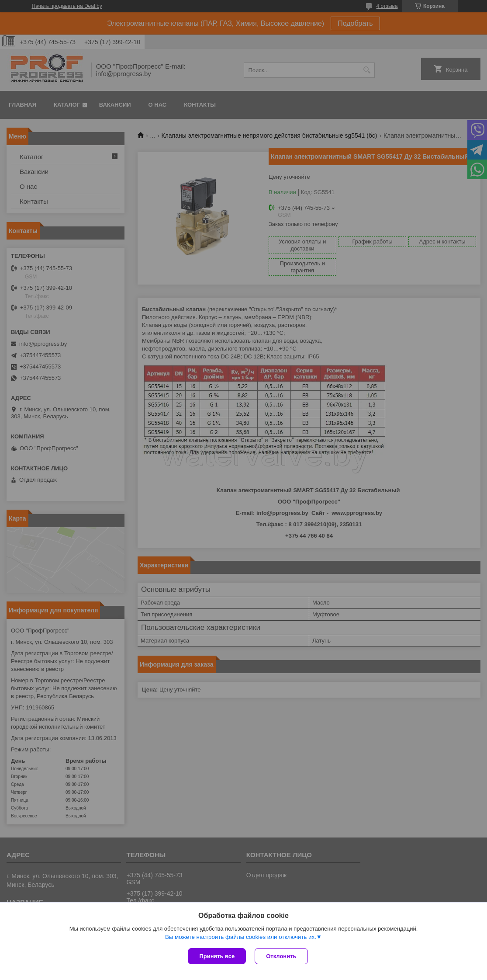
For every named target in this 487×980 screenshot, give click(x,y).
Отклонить (281, 956)
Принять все (217, 956)
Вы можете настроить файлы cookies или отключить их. (241, 937)
